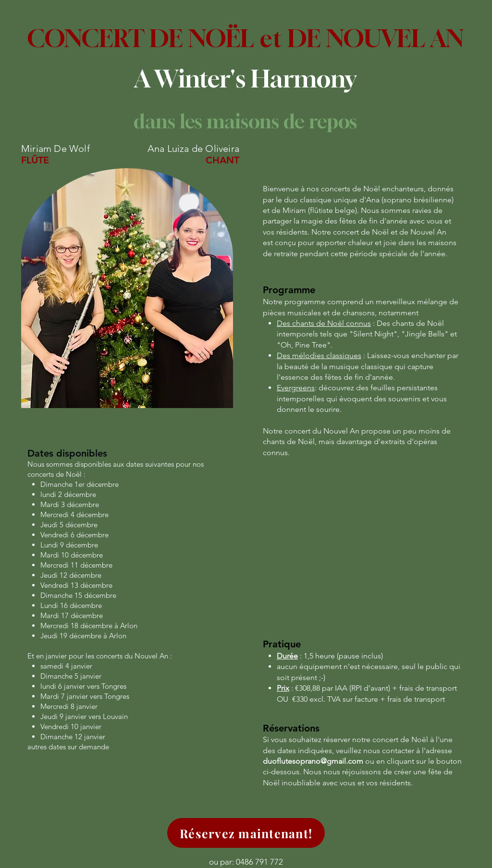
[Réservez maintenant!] (246, 833)
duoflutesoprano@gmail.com (313, 761)
